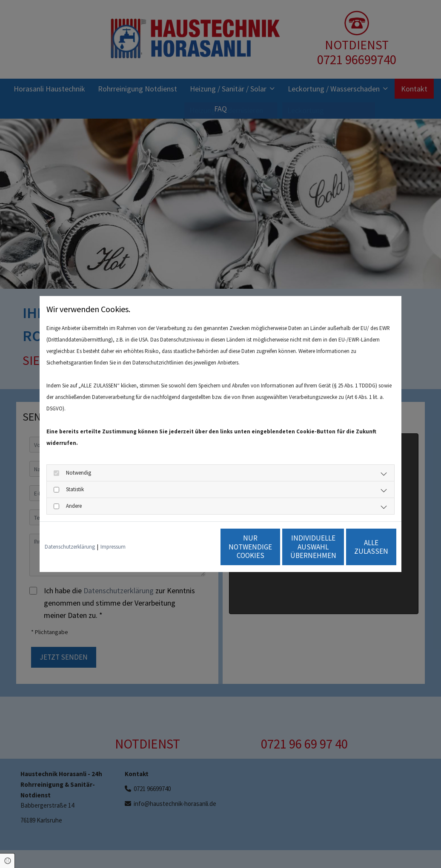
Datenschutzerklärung (70, 547)
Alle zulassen (357, 547)
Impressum (113, 547)
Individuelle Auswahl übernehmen (276, 547)
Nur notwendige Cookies (195, 547)
